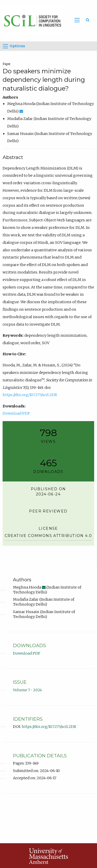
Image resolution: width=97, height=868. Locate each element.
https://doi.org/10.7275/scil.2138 (30, 395)
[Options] (5, 46)
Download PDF (16, 413)
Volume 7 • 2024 (27, 690)
